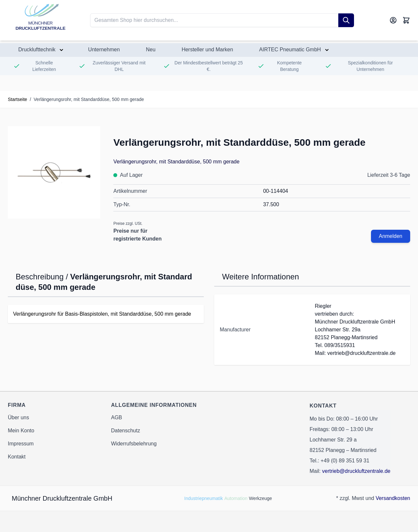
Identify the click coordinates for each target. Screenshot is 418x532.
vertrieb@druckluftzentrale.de (356, 471)
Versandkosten (393, 498)
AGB (117, 417)
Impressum (21, 444)
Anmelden (391, 236)
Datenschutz (126, 431)
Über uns (18, 417)
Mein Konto (21, 431)
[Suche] (346, 20)
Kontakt (17, 457)
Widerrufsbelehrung (134, 444)
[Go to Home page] (40, 20)
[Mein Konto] (393, 20)
